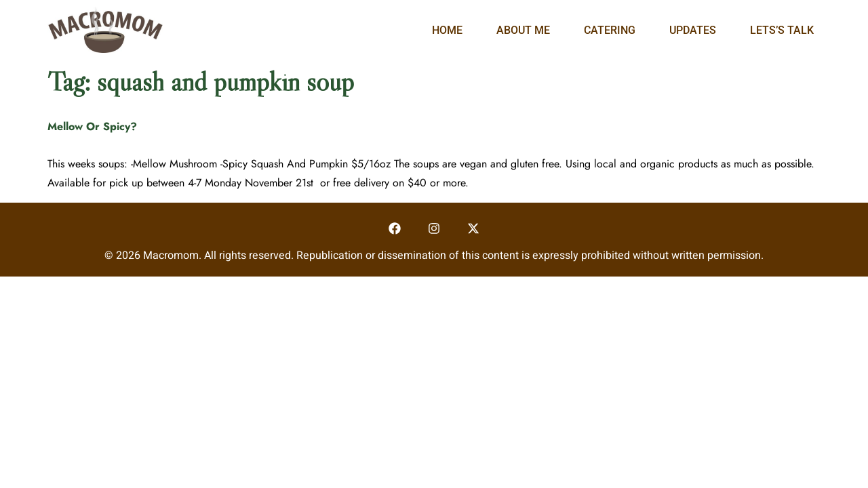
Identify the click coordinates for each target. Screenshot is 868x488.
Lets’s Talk (782, 30)
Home (447, 30)
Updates (693, 30)
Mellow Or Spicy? (92, 126)
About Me (523, 30)
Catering (610, 30)
